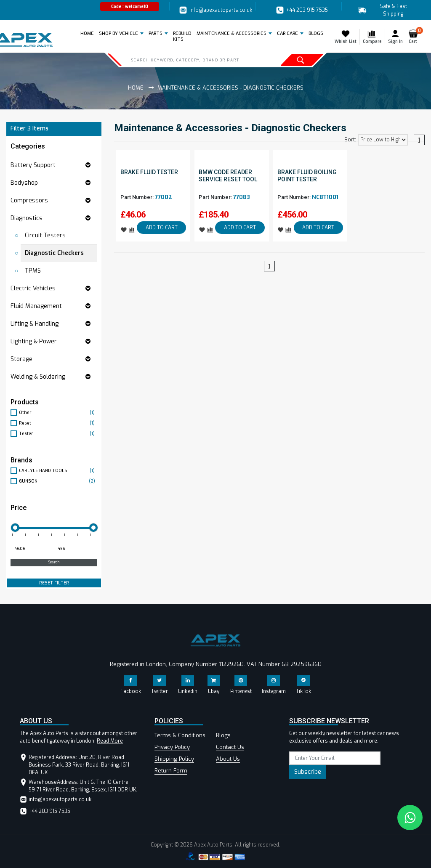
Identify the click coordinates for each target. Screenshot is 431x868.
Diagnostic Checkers (54, 253)
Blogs (223, 735)
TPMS (33, 271)
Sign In (395, 37)
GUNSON (58, 481)
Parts (156, 33)
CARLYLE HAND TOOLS (58, 471)
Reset (58, 423)
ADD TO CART (162, 228)
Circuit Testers (45, 235)
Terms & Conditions (180, 735)
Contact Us (230, 747)
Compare (372, 37)
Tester (58, 434)
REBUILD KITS (182, 36)
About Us (228, 759)
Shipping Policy (174, 759)
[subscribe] (335, 758)
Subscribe (308, 772)
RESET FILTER (54, 583)
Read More (110, 741)
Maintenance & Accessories (231, 33)
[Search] (192, 60)
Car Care (287, 33)
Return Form (171, 771)
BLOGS (316, 33)
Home (89, 33)
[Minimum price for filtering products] (31, 549)
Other (58, 413)
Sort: (350, 140)
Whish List (346, 37)
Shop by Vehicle (118, 33)
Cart (415, 37)
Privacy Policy (172, 747)
